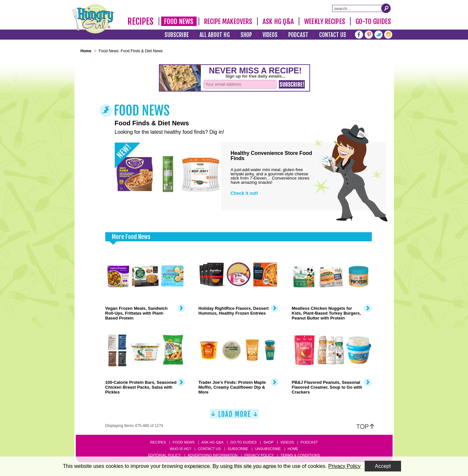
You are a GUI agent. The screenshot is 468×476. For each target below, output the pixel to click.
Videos (270, 35)
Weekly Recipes (325, 21)
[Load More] (234, 416)
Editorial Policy (165, 455)
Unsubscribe (268, 449)
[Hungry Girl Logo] (93, 19)
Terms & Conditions (300, 455)
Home (293, 449)
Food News (179, 21)
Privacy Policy (259, 455)
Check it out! (245, 193)
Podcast (298, 35)
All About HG (215, 35)
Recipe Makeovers (228, 21)
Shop (246, 35)
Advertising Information (213, 455)
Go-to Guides (243, 442)
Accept (383, 466)
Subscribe (177, 35)
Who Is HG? (180, 449)
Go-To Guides (373, 21)
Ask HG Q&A (278, 21)
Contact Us (333, 35)
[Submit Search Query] (386, 8)
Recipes (141, 21)
